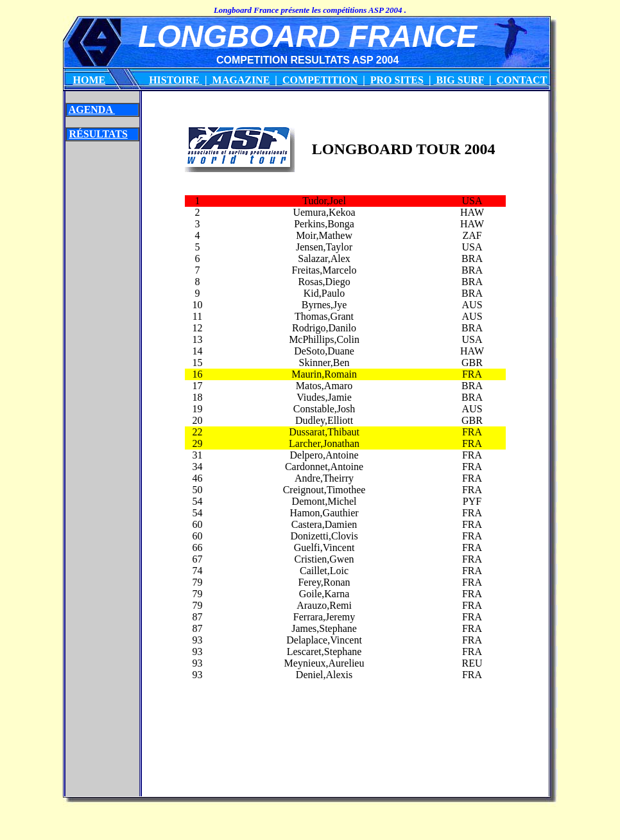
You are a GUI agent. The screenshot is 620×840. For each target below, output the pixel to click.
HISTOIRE (176, 80)
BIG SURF (459, 80)
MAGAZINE (240, 80)
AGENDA (92, 109)
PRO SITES (397, 80)
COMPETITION (320, 80)
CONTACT (521, 80)
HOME (90, 80)
